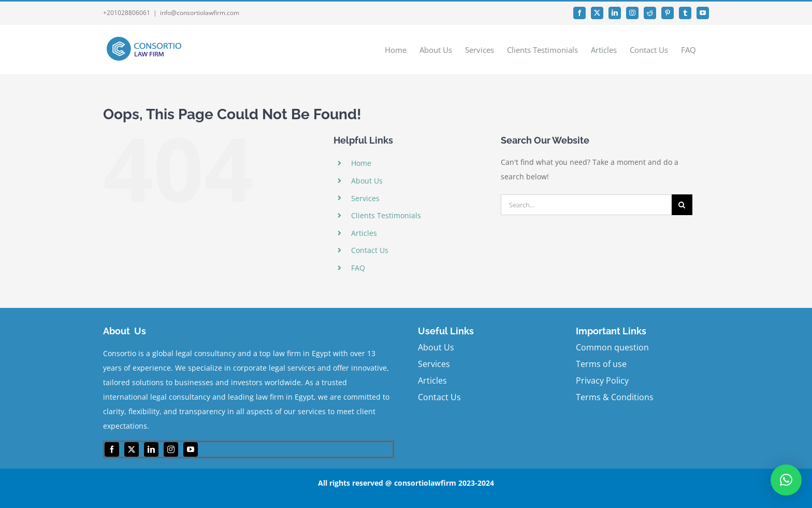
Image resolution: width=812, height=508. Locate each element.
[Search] (682, 205)
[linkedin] (151, 449)
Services (365, 198)
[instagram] (171, 449)
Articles (364, 233)
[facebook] (112, 449)
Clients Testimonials (386, 215)
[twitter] (132, 449)
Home (361, 163)
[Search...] (586, 205)
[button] (786, 480)
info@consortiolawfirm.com (200, 13)
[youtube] (191, 449)
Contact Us (370, 250)
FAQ (358, 268)
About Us (367, 181)
